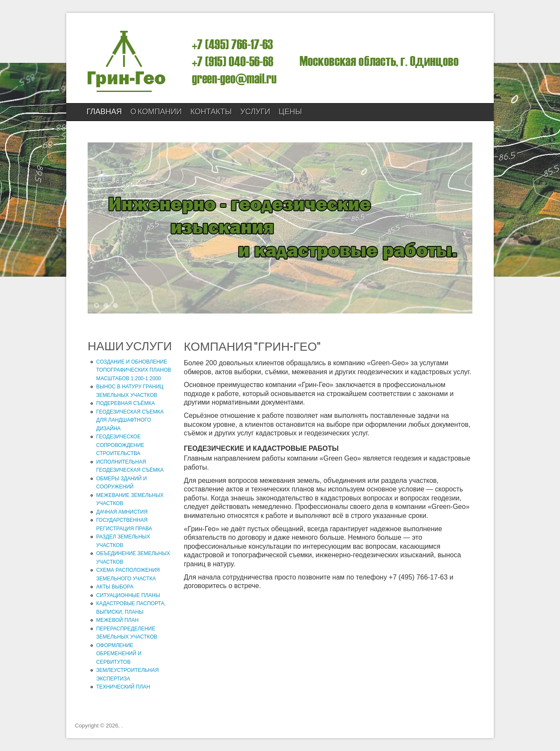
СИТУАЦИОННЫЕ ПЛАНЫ (128, 595)
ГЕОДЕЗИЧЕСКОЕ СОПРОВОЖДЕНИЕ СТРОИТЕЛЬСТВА (120, 445)
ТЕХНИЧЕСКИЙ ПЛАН (123, 687)
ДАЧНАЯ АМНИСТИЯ (122, 512)
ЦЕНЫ (290, 112)
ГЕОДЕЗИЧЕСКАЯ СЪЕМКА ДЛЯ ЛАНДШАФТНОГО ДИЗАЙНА (130, 420)
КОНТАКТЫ (211, 112)
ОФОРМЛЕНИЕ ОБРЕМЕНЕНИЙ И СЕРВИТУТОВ (119, 654)
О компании (156, 112)
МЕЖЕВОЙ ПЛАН (117, 620)
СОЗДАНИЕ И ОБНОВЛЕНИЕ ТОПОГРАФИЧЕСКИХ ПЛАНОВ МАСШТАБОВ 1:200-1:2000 (134, 370)
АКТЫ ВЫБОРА (115, 587)
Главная (105, 112)
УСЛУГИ (255, 112)
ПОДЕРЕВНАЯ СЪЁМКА (125, 403)
